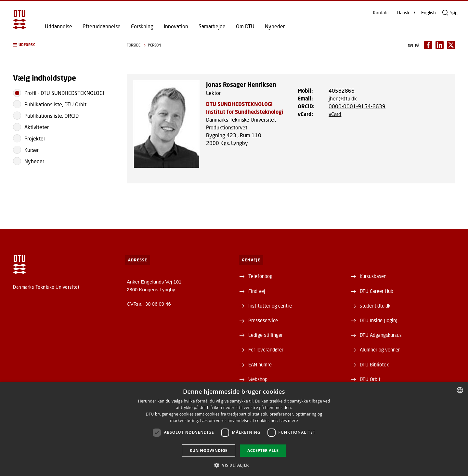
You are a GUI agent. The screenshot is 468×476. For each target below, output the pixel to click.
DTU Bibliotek (374, 364)
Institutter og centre (270, 306)
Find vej (257, 291)
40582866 (342, 91)
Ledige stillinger (266, 335)
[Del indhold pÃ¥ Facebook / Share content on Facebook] (428, 45)
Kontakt (381, 13)
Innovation (176, 26)
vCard (335, 114)
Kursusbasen (373, 276)
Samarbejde (212, 26)
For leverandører (266, 350)
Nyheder (275, 26)
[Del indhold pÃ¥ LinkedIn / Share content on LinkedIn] (440, 45)
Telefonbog (260, 276)
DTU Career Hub (377, 291)
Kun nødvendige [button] (209, 450)
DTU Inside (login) (379, 320)
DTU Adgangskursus (381, 335)
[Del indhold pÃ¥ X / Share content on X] (451, 45)
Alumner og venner (380, 350)
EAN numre (260, 364)
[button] (63, 45)
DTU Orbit (370, 379)
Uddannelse (58, 26)
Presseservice (263, 320)
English (429, 13)
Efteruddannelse (102, 26)
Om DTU (245, 26)
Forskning (142, 26)
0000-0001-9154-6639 (357, 106)
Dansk (403, 13)
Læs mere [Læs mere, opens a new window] (288, 421)
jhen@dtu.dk (343, 98)
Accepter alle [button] (263, 450)
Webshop (258, 379)
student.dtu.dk (375, 306)
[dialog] (234, 429)
